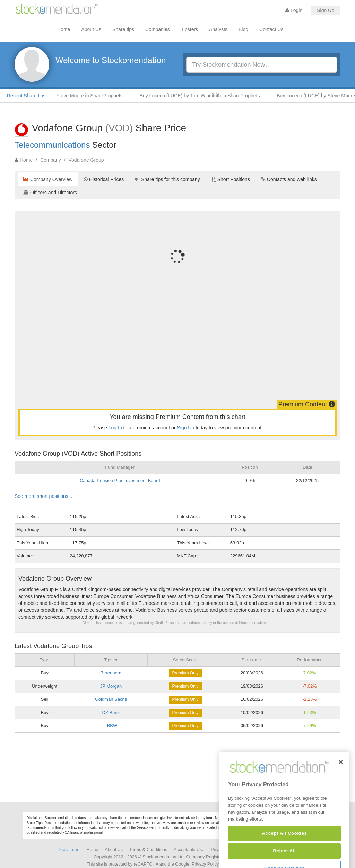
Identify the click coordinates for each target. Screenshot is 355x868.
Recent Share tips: (27, 96)
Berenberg (111, 673)
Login (294, 10)
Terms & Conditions (148, 850)
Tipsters (189, 29)
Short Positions (231, 179)
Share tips (123, 29)
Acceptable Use (189, 850)
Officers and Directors (50, 193)
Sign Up (326, 10)
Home (64, 29)
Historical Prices (104, 179)
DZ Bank (111, 712)
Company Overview (48, 179)
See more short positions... (44, 496)
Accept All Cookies (284, 856)
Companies (158, 29)
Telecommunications (52, 145)
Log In (115, 428)
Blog (243, 29)
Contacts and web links (289, 179)
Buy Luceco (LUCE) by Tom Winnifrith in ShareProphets (205, 96)
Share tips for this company (167, 179)
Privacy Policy (205, 864)
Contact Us (271, 29)
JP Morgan (111, 686)
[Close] (341, 785)
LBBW (111, 726)
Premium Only (185, 673)
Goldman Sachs (111, 699)
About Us (91, 29)
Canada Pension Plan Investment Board (120, 480)
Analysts (218, 29)
